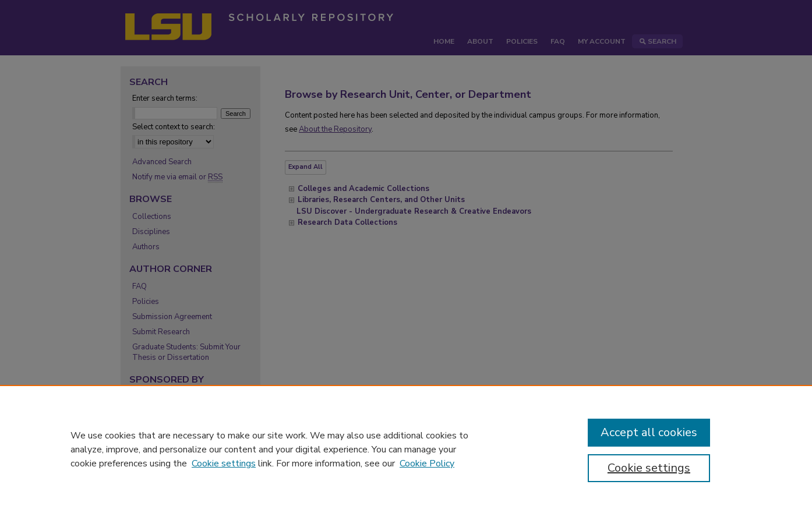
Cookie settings (224, 464)
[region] (406, 449)
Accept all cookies (649, 432)
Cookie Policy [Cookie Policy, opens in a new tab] (427, 464)
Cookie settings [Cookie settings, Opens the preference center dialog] (649, 468)
